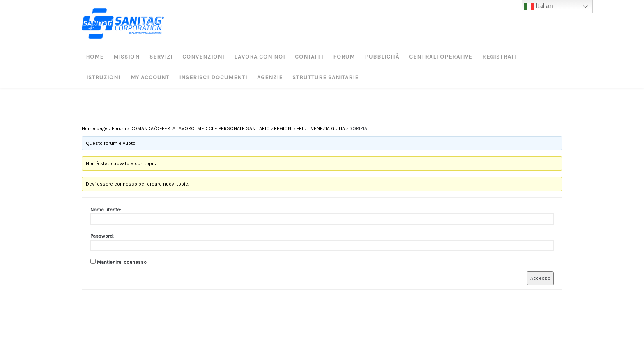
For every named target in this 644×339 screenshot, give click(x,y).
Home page (95, 128)
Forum (119, 128)
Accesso (540, 278)
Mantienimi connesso (122, 262)
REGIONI (283, 128)
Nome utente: (106, 210)
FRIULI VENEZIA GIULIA (321, 128)
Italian (539, 7)
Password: (102, 236)
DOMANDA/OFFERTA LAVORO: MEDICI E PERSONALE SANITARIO (200, 128)
